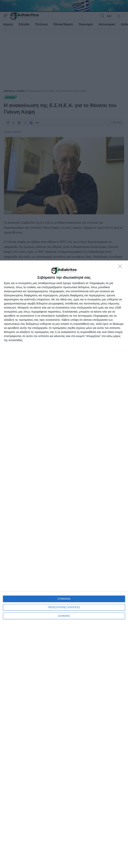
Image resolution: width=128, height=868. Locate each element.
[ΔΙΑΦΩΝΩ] (121, 267)
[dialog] (64, 564)
